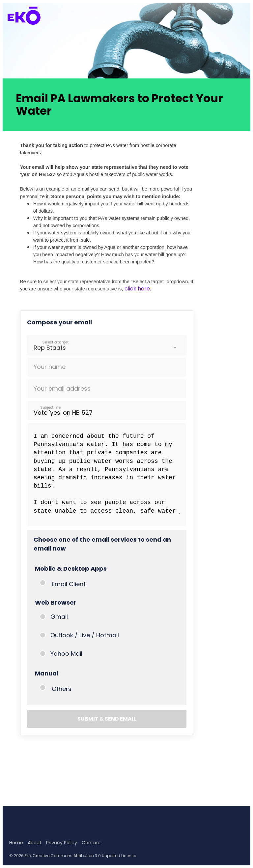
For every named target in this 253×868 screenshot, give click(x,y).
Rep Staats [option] (50, 348)
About (35, 843)
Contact (91, 843)
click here (137, 289)
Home (16, 843)
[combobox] (34, 348)
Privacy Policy (62, 843)
